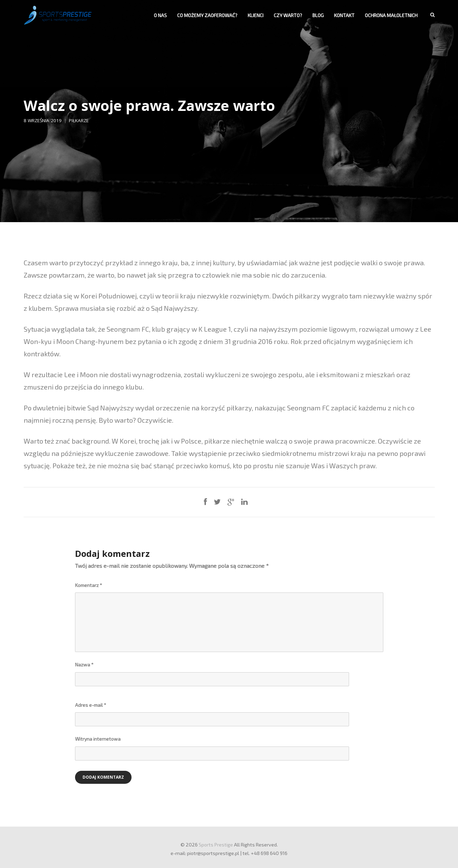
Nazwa (84, 665)
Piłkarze (79, 120)
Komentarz (89, 585)
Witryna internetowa (98, 739)
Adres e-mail (91, 705)
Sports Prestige (216, 845)
